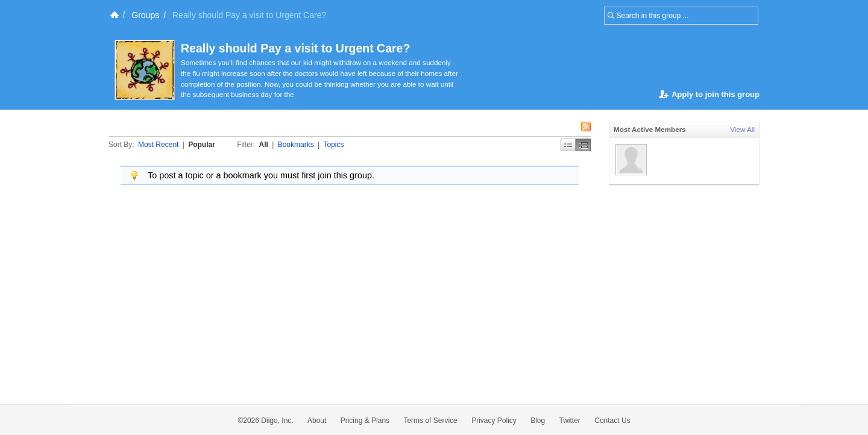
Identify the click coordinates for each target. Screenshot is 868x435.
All (264, 145)
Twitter (570, 421)
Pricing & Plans (365, 421)
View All (742, 129)
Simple (568, 145)
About (317, 421)
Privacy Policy (494, 421)
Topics (334, 145)
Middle (583, 145)
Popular (202, 145)
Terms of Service (430, 421)
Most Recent (158, 145)
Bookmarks (296, 145)
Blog (538, 421)
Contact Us (612, 421)
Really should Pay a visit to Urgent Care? (295, 48)
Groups (145, 15)
